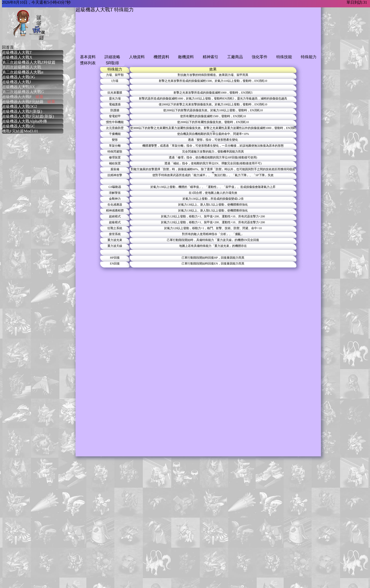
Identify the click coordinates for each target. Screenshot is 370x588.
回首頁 (8, 47)
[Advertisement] (165, 37)
